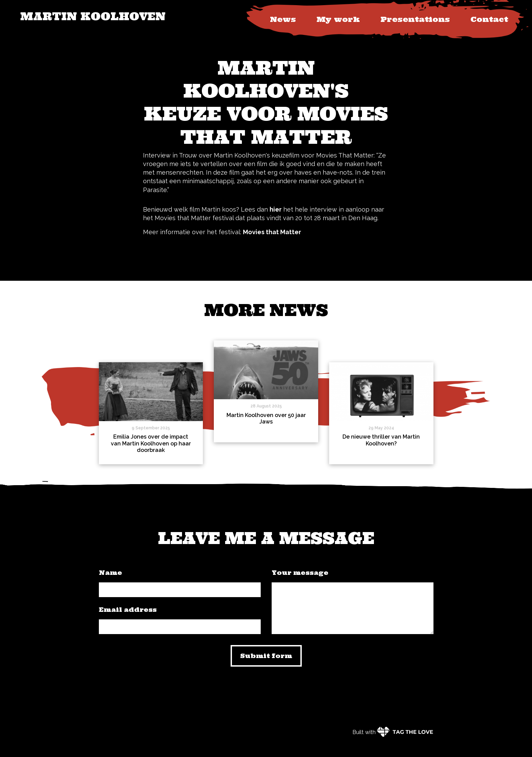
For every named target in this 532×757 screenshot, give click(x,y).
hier (276, 209)
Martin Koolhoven (93, 16)
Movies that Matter (272, 232)
